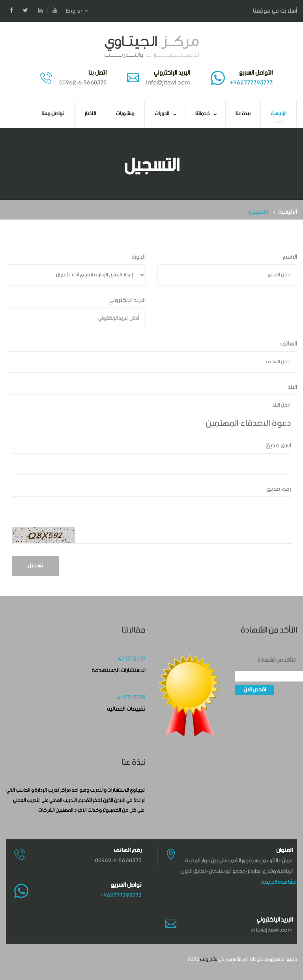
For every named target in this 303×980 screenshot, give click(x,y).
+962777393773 (251, 83)
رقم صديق (279, 489)
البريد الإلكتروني (127, 300)
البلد (292, 387)
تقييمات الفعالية (126, 709)
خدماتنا (202, 114)
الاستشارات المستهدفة (119, 670)
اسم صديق (278, 446)
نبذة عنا (243, 114)
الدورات (162, 114)
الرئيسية (279, 114)
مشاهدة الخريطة (279, 882)
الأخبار (90, 114)
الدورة (138, 257)
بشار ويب (209, 960)
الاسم (290, 257)
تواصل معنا (53, 114)
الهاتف (289, 344)
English (77, 11)
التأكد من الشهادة (276, 660)
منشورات (125, 114)
